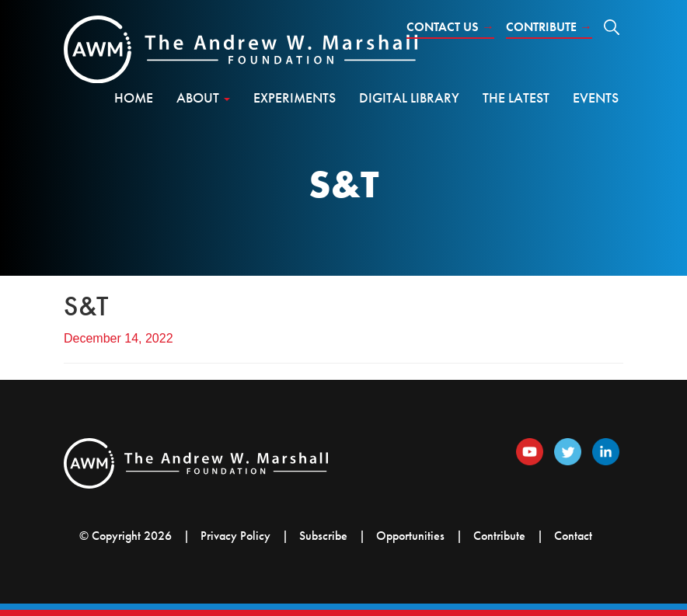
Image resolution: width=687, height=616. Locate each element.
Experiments (295, 97)
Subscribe (323, 536)
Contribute (549, 27)
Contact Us (450, 27)
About (203, 97)
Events (596, 97)
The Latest (516, 97)
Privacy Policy (235, 536)
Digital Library (409, 97)
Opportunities (410, 536)
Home (134, 97)
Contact (573, 536)
